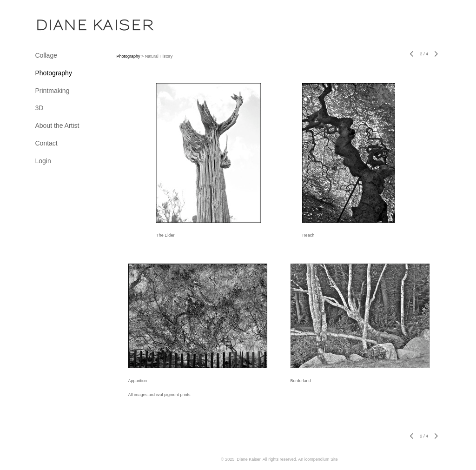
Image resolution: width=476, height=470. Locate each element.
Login (43, 161)
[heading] (59, 25)
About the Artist (57, 126)
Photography (54, 73)
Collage (46, 55)
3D (40, 108)
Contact (46, 143)
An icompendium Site (318, 459)
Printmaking (53, 91)
